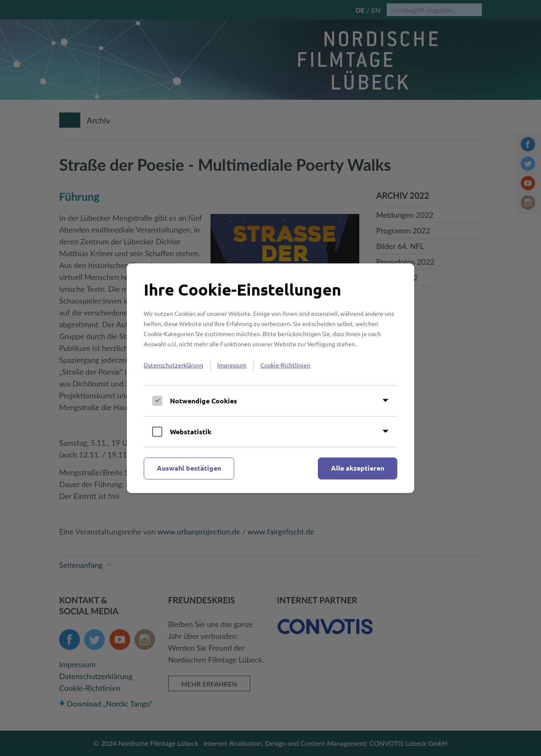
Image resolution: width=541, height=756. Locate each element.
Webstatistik (191, 431)
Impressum (232, 365)
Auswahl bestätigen (189, 468)
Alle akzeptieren (358, 468)
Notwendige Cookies (204, 401)
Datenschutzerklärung (174, 365)
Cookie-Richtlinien (285, 365)
